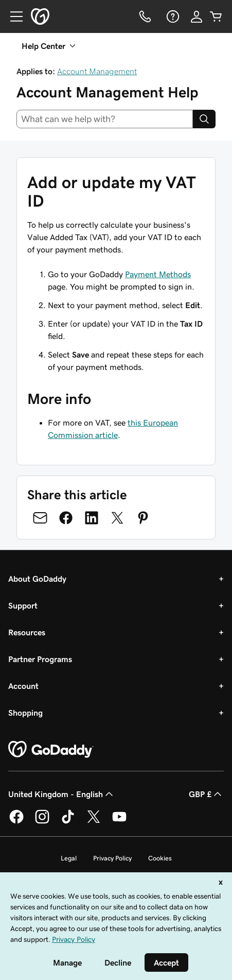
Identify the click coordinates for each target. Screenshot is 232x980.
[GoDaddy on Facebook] (16, 822)
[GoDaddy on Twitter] (94, 822)
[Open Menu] (12, 16)
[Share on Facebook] (66, 518)
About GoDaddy (37, 579)
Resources (27, 632)
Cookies (160, 858)
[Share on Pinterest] (143, 518)
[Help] (172, 16)
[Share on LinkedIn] (92, 518)
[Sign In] (197, 16)
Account (23, 686)
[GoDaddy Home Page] (51, 750)
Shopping (25, 713)
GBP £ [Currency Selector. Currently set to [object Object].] (206, 794)
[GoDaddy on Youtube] (119, 822)
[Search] (204, 119)
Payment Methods (158, 274)
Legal (69, 858)
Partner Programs (40, 659)
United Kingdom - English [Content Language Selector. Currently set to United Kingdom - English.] (62, 794)
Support (23, 605)
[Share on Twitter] (117, 518)
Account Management (97, 71)
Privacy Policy (112, 858)
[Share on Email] (40, 518)
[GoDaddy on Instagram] (42, 822)
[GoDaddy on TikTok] (68, 822)
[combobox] (105, 119)
